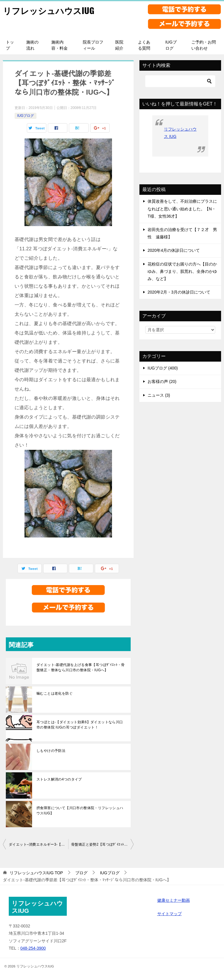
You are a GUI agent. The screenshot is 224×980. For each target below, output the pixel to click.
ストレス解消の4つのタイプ (59, 779)
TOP (36, 873)
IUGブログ (171, 45)
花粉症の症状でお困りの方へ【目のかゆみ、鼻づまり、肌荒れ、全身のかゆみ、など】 (182, 271)
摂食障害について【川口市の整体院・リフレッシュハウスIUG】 (80, 811)
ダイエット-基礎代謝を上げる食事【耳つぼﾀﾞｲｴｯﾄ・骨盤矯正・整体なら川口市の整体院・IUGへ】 (81, 667)
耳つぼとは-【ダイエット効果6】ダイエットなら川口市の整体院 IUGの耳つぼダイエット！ (80, 725)
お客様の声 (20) (162, 381)
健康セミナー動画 (174, 900)
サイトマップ (169, 914)
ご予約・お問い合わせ (204, 45)
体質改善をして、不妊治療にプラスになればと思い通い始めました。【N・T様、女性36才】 (182, 209)
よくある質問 (144, 45)
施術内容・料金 (60, 45)
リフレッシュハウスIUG (50, 10)
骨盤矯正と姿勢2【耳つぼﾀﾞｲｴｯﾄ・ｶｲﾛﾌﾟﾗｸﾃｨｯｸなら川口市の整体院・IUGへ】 (102, 844)
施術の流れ (32, 45)
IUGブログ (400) (163, 368)
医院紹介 (119, 45)
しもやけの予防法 (51, 751)
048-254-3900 (33, 948)
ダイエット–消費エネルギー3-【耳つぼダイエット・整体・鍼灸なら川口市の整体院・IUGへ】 (38, 844)
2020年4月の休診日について (174, 250)
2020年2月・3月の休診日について (179, 292)
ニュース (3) (159, 395)
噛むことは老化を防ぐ (55, 693)
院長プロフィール (93, 45)
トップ (10, 45)
